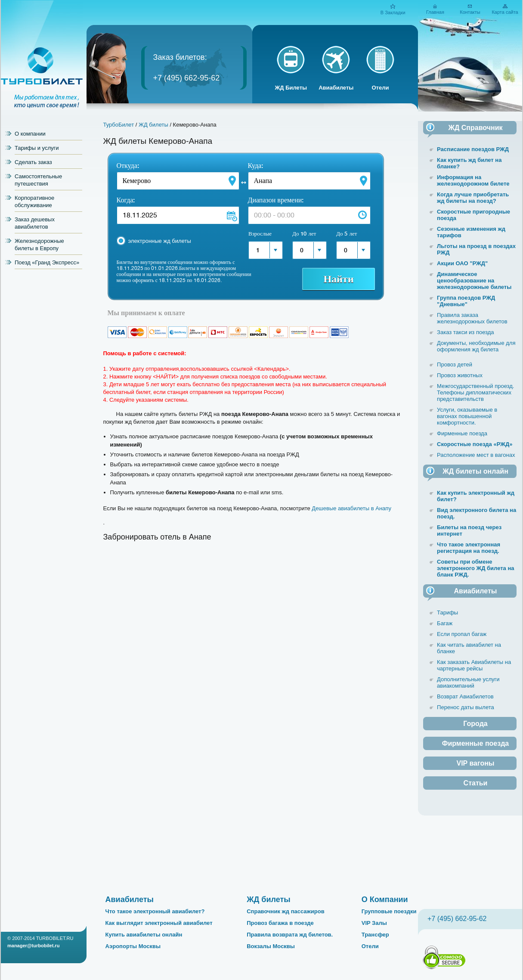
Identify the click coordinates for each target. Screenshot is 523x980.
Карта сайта (505, 12)
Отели (380, 88)
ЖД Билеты (291, 88)
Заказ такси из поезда (466, 332)
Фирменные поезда (462, 433)
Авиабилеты (336, 88)
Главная (435, 12)
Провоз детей (455, 364)
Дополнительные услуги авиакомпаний (468, 682)
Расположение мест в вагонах (476, 455)
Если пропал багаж (462, 634)
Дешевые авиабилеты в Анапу (351, 508)
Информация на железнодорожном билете (473, 180)
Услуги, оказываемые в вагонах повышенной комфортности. (467, 416)
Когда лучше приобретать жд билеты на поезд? (473, 198)
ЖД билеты (153, 125)
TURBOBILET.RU (55, 938)
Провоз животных (460, 375)
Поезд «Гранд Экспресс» (47, 262)
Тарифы (447, 612)
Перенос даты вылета (466, 707)
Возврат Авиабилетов (465, 696)
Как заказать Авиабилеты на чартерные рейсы (474, 665)
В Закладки (393, 12)
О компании (30, 134)
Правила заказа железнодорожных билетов (472, 318)
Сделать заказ (33, 162)
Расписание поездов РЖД (473, 149)
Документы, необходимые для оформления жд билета (476, 346)
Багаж (445, 623)
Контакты (470, 12)
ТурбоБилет (119, 125)
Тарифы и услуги (37, 148)
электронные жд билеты (160, 241)
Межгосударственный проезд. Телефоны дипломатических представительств (475, 392)
